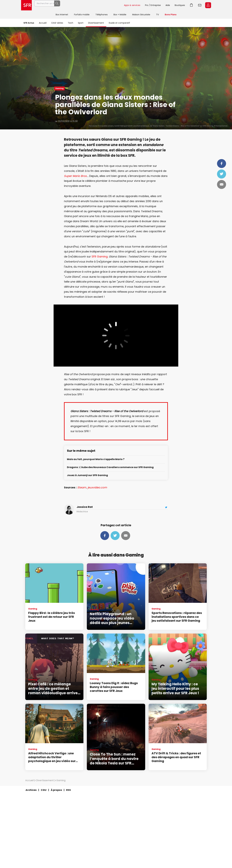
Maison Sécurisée (141, 15)
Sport (81, 23)
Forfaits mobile (82, 15)
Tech (71, 23)
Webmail (200, 5)
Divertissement (96, 23)
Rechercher (115, 5)
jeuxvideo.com (97, 487)
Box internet (62, 15)
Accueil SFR (26, 5)
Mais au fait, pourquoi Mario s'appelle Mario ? (96, 459)
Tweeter (222, 174)
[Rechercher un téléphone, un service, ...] (78, 5)
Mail (222, 184)
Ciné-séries (57, 23)
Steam (82, 487)
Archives (31, 790)
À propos (56, 790)
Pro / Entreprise (153, 5)
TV (157, 15)
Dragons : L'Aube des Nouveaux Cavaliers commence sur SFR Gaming (110, 467)
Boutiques (180, 5)
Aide (168, 5)
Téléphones (102, 15)
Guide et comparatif (119, 23)
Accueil (43, 23)
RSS (69, 790)
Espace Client (208, 5)
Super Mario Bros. (76, 176)
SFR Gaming (100, 257)
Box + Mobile (120, 15)
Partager (222, 164)
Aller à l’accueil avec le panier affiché (191, 5)
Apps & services (132, 5)
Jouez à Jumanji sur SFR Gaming (87, 475)
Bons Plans (171, 15)
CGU (44, 790)
